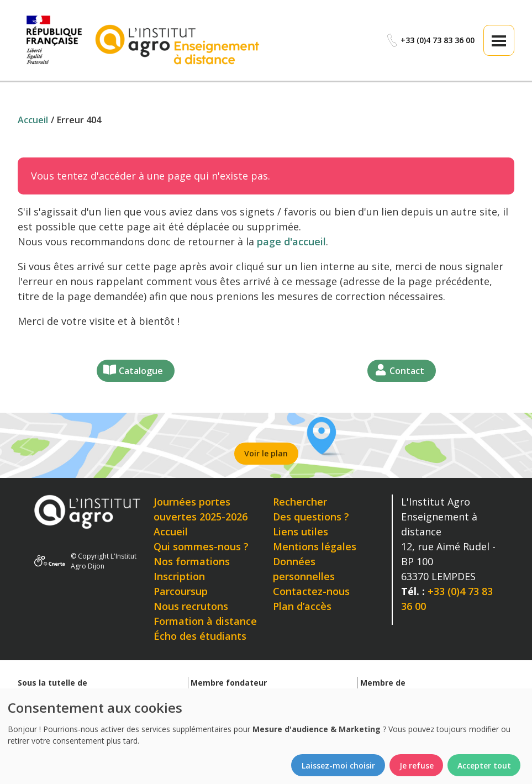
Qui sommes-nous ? (201, 546)
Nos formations (192, 561)
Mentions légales (315, 546)
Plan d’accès (302, 606)
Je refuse (417, 765)
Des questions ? (311, 517)
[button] (499, 40)
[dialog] (266, 736)
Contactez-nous (311, 591)
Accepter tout (484, 765)
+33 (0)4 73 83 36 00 (430, 40)
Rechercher (300, 502)
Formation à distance (205, 621)
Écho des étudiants (200, 636)
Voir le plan (266, 453)
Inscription (179, 576)
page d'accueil (291, 241)
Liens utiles (301, 532)
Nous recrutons (191, 606)
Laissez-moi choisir (338, 765)
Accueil (171, 532)
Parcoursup (181, 591)
